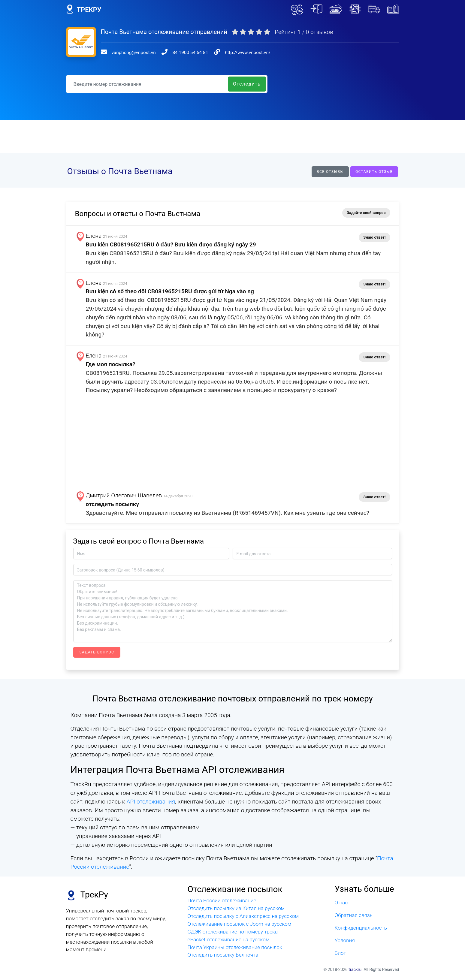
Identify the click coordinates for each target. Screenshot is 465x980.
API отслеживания (151, 802)
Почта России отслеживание (222, 900)
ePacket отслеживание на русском (229, 939)
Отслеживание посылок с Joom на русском (240, 924)
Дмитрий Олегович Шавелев (127, 495)
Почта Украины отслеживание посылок (235, 947)
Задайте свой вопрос (366, 213)
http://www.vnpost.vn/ (248, 53)
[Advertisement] (233, 137)
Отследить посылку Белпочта (223, 955)
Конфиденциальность (361, 928)
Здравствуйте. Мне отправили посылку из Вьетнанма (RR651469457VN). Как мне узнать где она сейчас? (230, 513)
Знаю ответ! (374, 237)
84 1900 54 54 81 (190, 53)
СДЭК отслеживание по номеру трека (233, 932)
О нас (341, 903)
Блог (340, 953)
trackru (355, 969)
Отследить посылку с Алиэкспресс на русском (243, 916)
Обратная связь (354, 915)
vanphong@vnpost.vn (134, 53)
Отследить (247, 84)
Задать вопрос (97, 652)
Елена (97, 236)
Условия (345, 940)
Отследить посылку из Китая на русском (236, 908)
